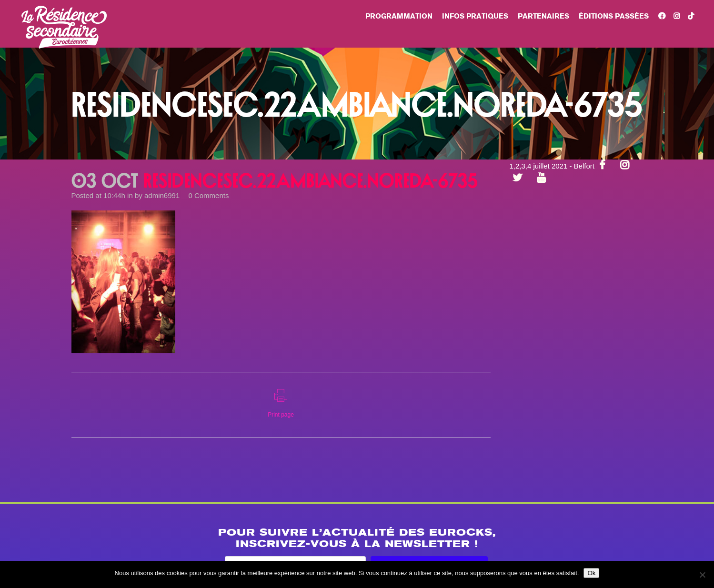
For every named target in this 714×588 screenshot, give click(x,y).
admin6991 (162, 195)
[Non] (702, 575)
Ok (591, 573)
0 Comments (208, 195)
